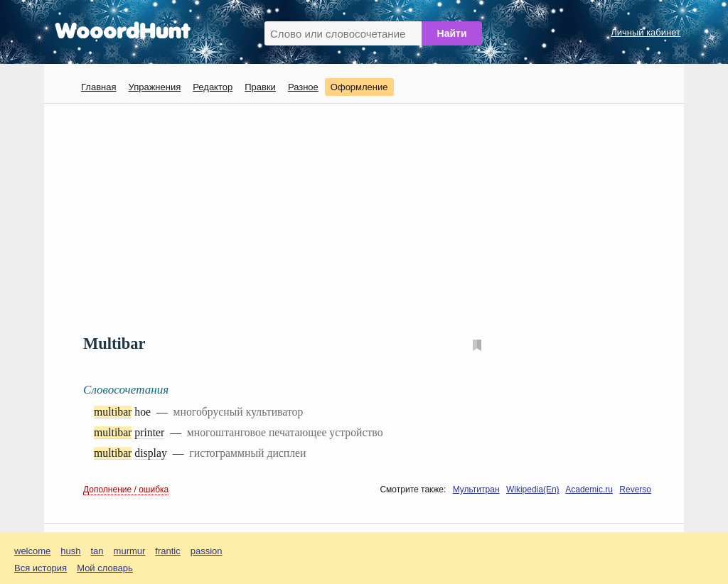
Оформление (359, 87)
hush (70, 551)
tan (97, 551)
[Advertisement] (369, 217)
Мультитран (476, 490)
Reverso (635, 490)
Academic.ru (589, 490)
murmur (130, 551)
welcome (32, 551)
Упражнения (154, 87)
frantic (167, 551)
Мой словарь (105, 568)
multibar (113, 412)
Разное (303, 87)
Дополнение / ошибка (126, 490)
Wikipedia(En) (533, 490)
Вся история (41, 568)
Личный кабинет (646, 32)
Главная (98, 87)
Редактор (213, 87)
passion (207, 551)
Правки (260, 87)
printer (149, 432)
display (151, 453)
